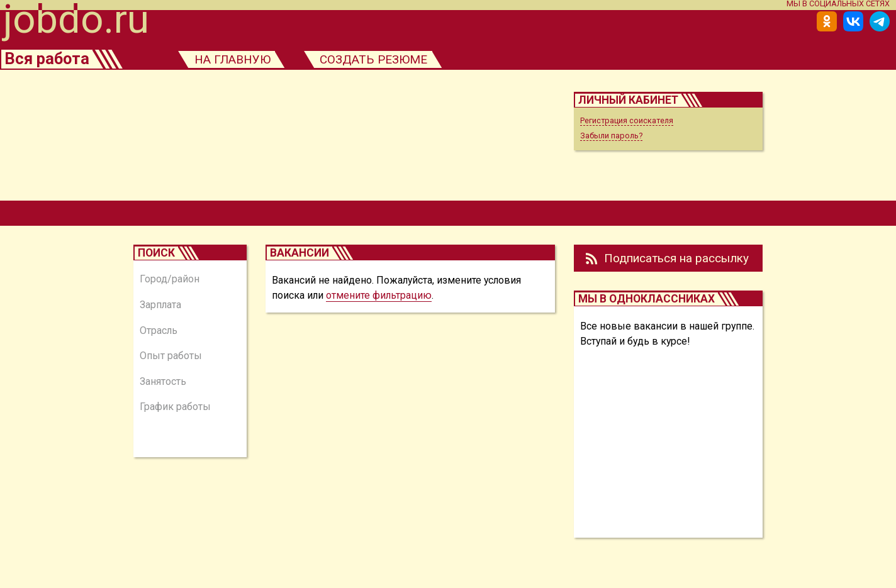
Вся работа (47, 59)
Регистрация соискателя (627, 120)
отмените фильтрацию (379, 295)
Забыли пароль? (611, 136)
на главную (232, 59)
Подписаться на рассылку (676, 258)
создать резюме (373, 59)
